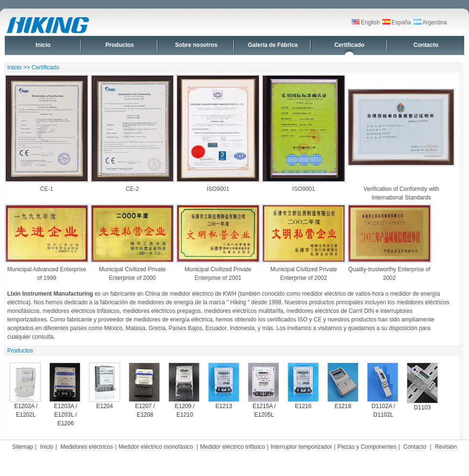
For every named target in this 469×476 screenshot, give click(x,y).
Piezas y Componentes (367, 447)
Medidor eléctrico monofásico (156, 447)
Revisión (446, 447)
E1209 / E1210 (184, 390)
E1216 (303, 386)
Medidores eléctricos (87, 447)
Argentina (430, 22)
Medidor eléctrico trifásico (233, 447)
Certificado (350, 45)
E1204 (105, 386)
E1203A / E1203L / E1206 (65, 395)
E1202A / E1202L (25, 390)
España (397, 22)
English (366, 22)
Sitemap (22, 447)
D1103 (422, 387)
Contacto (426, 45)
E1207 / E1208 (144, 390)
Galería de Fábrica (273, 45)
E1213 (224, 386)
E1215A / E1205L (263, 390)
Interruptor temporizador (301, 447)
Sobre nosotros (196, 45)
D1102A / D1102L (383, 390)
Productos (119, 45)
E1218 (343, 386)
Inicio (43, 45)
